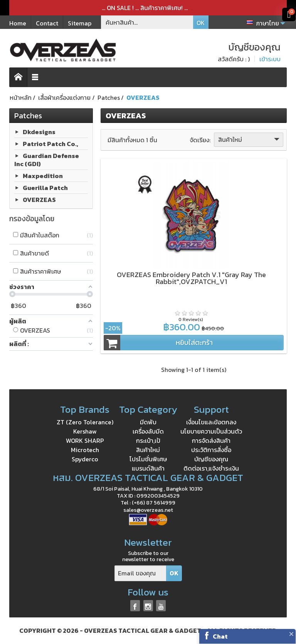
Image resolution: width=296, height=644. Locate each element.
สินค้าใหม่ (250, 140)
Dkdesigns (39, 132)
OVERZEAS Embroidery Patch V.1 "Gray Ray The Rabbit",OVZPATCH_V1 (191, 278)
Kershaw (85, 431)
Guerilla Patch (45, 187)
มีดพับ (148, 422)
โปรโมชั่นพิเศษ (148, 459)
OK (201, 23)
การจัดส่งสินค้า (211, 441)
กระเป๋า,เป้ (148, 441)
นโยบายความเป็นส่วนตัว (211, 431)
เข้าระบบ (270, 59)
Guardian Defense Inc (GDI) (47, 160)
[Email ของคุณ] (140, 573)
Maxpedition (43, 175)
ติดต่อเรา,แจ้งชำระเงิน (211, 468)
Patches (28, 116)
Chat (220, 636)
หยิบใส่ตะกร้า (158, 343)
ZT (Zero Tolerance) (85, 422)
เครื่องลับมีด (148, 431)
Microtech (85, 450)
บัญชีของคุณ (211, 459)
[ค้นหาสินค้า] (147, 22)
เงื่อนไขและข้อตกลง (211, 422)
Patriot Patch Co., (50, 144)
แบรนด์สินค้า (148, 468)
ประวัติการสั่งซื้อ (211, 450)
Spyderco (85, 459)
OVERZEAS (39, 199)
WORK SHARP (85, 441)
